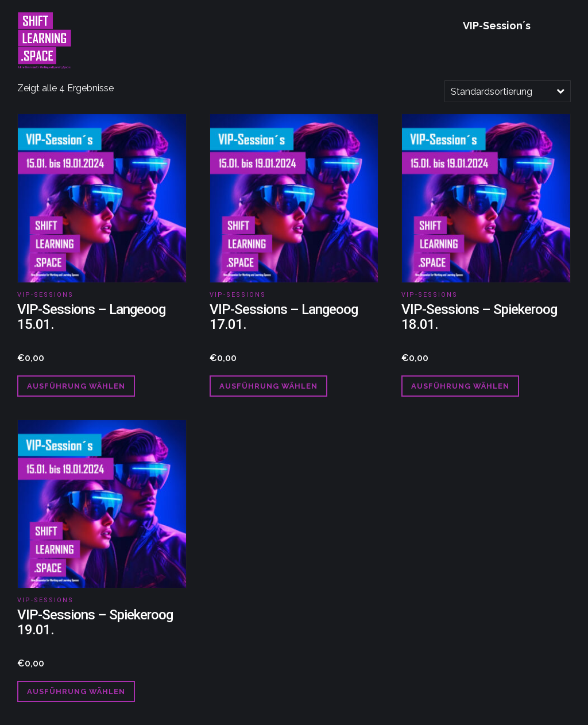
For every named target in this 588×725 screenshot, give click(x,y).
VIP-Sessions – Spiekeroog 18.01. (479, 317)
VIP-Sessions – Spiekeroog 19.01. (95, 622)
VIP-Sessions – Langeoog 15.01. (91, 317)
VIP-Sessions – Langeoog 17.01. (284, 317)
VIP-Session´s (497, 26)
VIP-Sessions (45, 295)
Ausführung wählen (76, 386)
